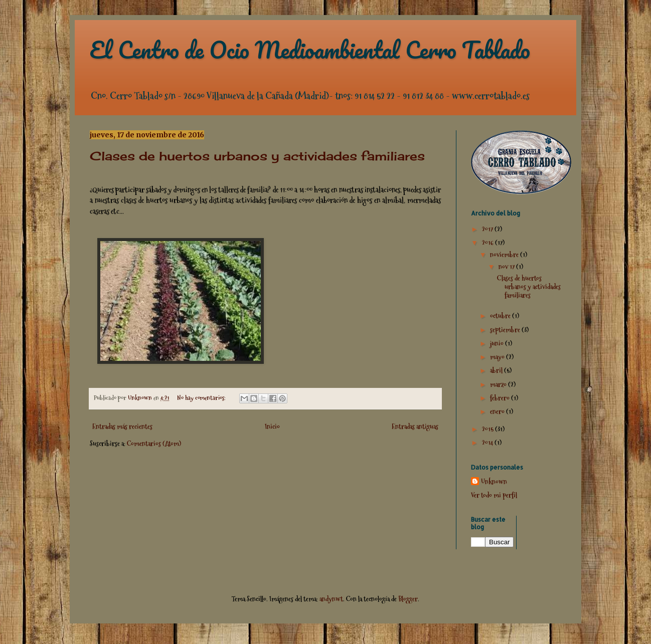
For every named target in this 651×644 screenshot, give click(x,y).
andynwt (331, 599)
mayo (498, 357)
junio (498, 343)
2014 (488, 443)
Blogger (408, 599)
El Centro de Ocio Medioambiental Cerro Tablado (310, 50)
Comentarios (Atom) (154, 444)
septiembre (506, 330)
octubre (501, 316)
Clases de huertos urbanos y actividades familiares (257, 156)
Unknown (494, 482)
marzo (499, 384)
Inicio (272, 426)
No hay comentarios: (202, 398)
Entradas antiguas (415, 426)
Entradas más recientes (122, 426)
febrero (501, 398)
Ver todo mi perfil (494, 495)
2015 (489, 429)
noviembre (505, 255)
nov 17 (507, 267)
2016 (489, 243)
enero (498, 411)
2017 (488, 229)
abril (497, 370)
